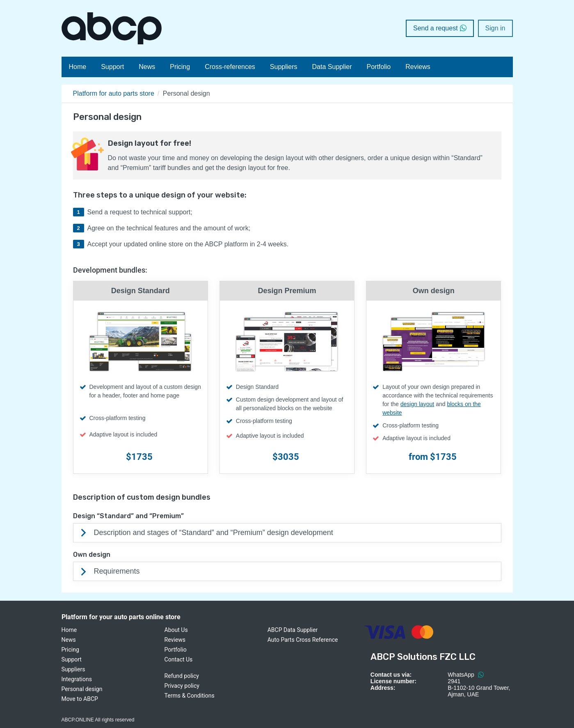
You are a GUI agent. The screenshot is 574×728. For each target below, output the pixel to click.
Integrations (77, 679)
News (147, 67)
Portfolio (379, 67)
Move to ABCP (80, 699)
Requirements (117, 571)
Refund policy (182, 676)
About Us (176, 630)
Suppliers (284, 67)
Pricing (180, 67)
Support (112, 67)
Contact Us (179, 659)
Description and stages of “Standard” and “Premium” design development (214, 533)
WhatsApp (465, 675)
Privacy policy (182, 686)
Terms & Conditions (190, 696)
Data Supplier (332, 67)
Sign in (495, 28)
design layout (417, 404)
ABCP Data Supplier (293, 630)
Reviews (418, 67)
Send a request (440, 28)
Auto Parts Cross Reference (303, 640)
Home (78, 67)
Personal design (82, 689)
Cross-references (230, 67)
